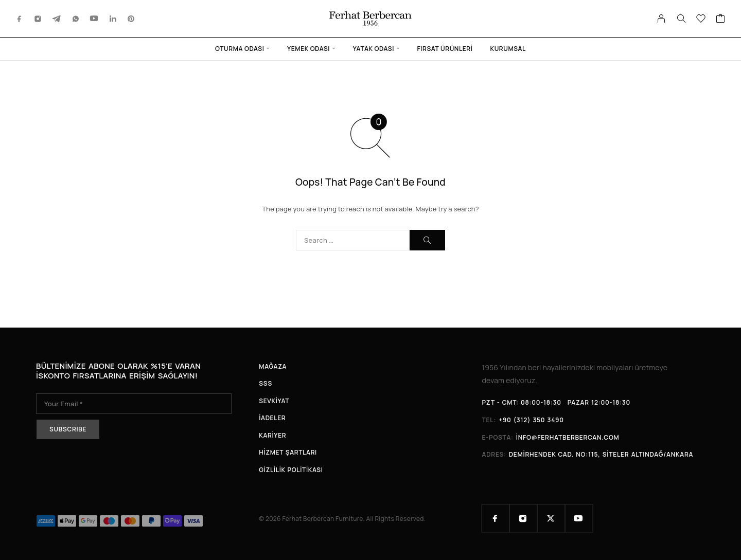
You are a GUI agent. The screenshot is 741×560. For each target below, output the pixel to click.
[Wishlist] (701, 20)
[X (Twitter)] (551, 518)
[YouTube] (94, 18)
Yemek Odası (308, 49)
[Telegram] (57, 18)
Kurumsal (508, 49)
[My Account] (661, 19)
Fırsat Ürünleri (445, 49)
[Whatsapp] (76, 18)
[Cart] (721, 20)
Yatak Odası (374, 49)
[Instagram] (38, 18)
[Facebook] (20, 18)
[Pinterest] (131, 18)
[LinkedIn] (113, 18)
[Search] (681, 19)
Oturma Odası (240, 49)
